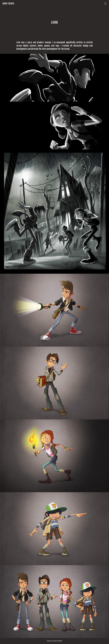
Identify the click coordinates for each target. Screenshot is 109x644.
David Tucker (8, 4)
